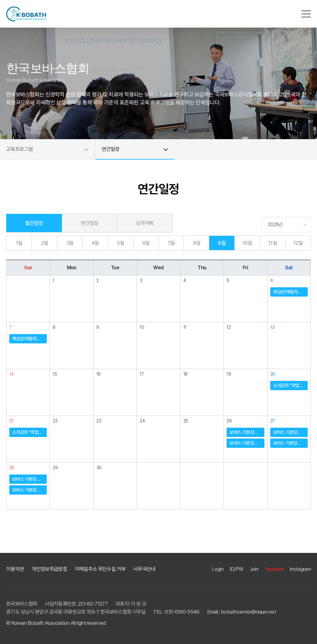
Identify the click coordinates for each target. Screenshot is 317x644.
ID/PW (237, 569)
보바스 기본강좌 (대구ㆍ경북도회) (247, 432)
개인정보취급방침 (49, 569)
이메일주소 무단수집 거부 (100, 569)
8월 (197, 243)
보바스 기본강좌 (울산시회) (247, 443)
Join (254, 569)
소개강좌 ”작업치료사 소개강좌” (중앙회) (291, 386)
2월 (45, 243)
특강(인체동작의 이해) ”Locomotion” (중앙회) (291, 292)
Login (218, 569)
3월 (70, 243)
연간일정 (89, 223)
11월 (273, 243)
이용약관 (15, 569)
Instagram (300, 569)
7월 (171, 243)
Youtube (274, 569)
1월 (19, 243)
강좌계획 (145, 223)
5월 (121, 243)
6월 (146, 243)
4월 (95, 243)
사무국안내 (145, 569)
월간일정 (34, 223)
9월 (222, 243)
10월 (247, 243)
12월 (298, 243)
